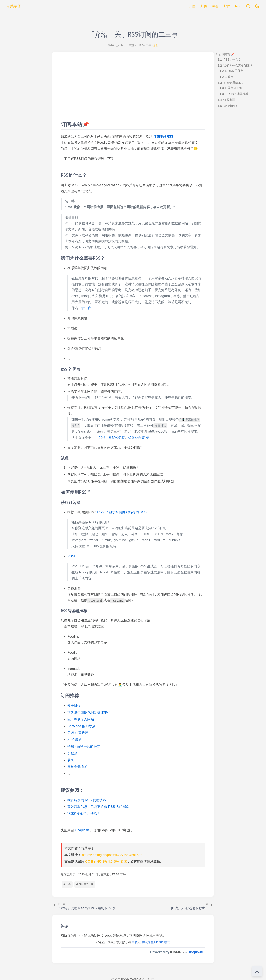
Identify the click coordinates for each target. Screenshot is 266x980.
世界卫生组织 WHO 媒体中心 (89, 712)
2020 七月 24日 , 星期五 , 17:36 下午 (129, 45)
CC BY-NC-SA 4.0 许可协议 (106, 861)
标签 (215, 6)
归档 (204, 6)
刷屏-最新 (75, 740)
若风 (71, 760)
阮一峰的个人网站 (81, 719)
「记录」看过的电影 (110, 437)
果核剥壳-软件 (78, 767)
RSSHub (74, 556)
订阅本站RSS (163, 137)
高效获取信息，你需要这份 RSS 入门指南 (98, 807)
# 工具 (67, 884)
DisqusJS (195, 952)
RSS (238, 6)
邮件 (227, 6)
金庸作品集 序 (138, 437)
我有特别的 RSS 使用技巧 (87, 800)
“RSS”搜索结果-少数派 (84, 814)
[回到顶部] (257, 971)
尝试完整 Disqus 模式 (156, 942)
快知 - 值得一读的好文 (84, 746)
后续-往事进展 (78, 733)
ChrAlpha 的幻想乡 (81, 726)
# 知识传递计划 (85, 884)
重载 (135, 942)
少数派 (72, 753)
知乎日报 (74, 706)
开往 (192, 6)
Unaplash (82, 830)
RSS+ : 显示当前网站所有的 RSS (122, 512)
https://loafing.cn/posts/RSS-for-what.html (112, 855)
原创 (156, 45)
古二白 (86, 308)
